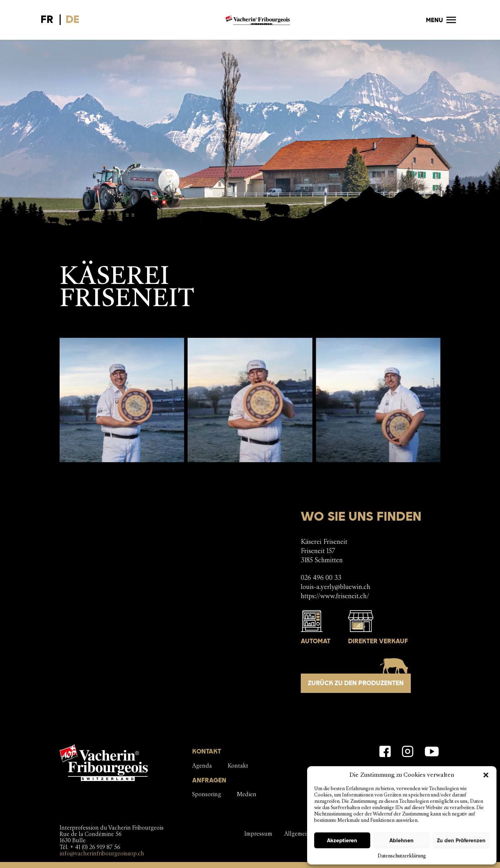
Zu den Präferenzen (461, 840)
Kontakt (238, 766)
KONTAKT (207, 751)
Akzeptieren (342, 840)
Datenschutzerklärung (402, 856)
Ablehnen (401, 840)
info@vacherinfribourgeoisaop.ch (102, 853)
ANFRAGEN (209, 780)
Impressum (258, 834)
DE (72, 19)
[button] (486, 775)
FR (47, 19)
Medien (247, 794)
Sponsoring (207, 794)
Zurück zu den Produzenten (356, 683)
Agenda (202, 766)
